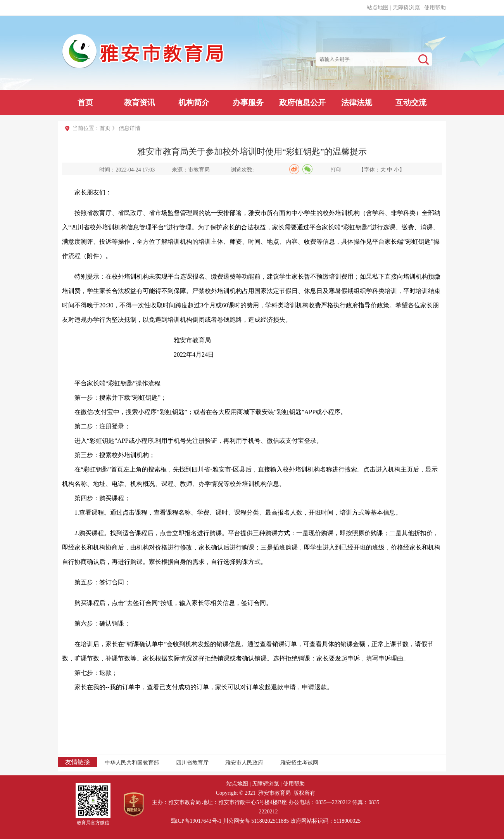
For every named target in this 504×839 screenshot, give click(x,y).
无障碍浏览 (406, 8)
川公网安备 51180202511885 (256, 821)
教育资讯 (140, 102)
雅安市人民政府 (244, 763)
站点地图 (378, 8)
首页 (85, 102)
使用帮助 (435, 8)
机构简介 (194, 102)
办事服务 (248, 102)
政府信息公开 (302, 102)
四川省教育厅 (192, 763)
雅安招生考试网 (299, 763)
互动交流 (411, 102)
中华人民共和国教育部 (132, 763)
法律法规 (357, 102)
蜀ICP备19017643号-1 (196, 821)
